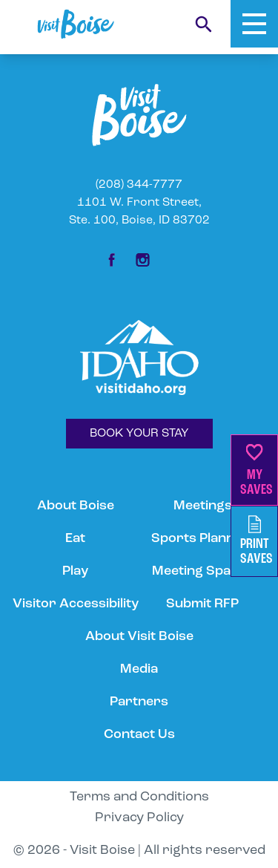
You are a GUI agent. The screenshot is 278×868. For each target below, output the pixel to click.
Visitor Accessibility (76, 604)
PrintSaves (257, 541)
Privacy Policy (139, 818)
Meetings (203, 506)
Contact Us (139, 735)
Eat (75, 539)
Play (75, 571)
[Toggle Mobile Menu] (254, 24)
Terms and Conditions (139, 797)
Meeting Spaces (202, 571)
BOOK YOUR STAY (139, 434)
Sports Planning (202, 539)
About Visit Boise (139, 637)
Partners (139, 702)
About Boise (76, 506)
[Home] (76, 24)
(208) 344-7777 (139, 185)
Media (139, 669)
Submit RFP (202, 604)
